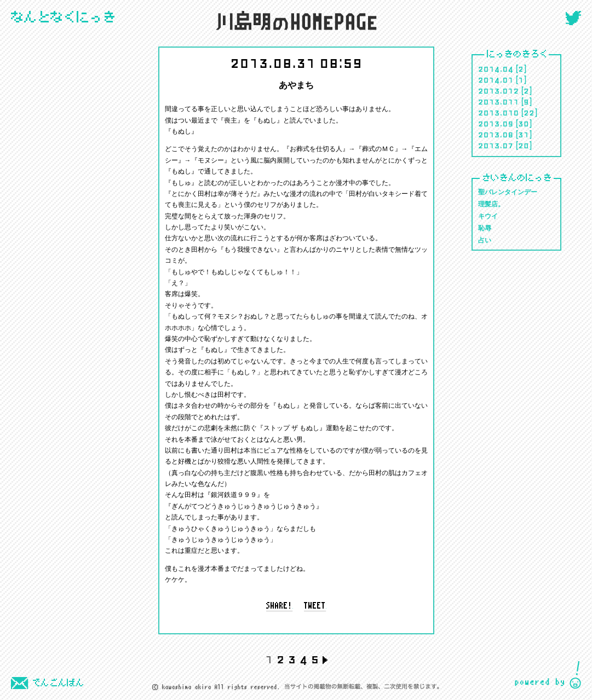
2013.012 (499, 90)
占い (485, 241)
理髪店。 (491, 204)
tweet (315, 607)
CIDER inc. (548, 675)
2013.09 (496, 123)
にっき (64, 18)
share (280, 607)
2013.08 (496, 134)
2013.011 (499, 101)
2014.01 (496, 79)
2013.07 (496, 145)
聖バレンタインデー (508, 192)
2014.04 (496, 68)
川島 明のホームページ (296, 21)
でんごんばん (48, 683)
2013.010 (499, 112)
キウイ (488, 216)
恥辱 (485, 228)
